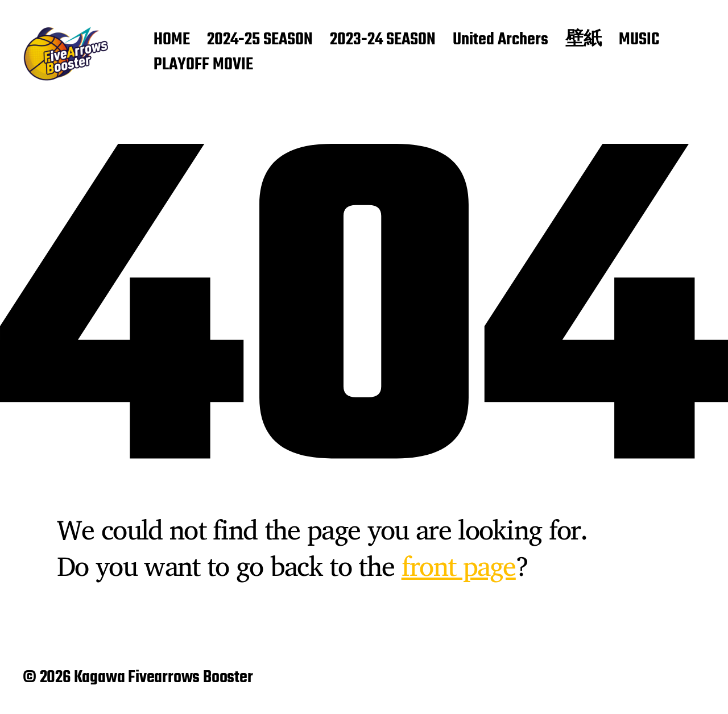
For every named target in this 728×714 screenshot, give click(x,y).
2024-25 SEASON (260, 40)
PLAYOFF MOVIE (203, 65)
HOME (172, 40)
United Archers (500, 40)
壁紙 (584, 40)
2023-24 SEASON (383, 40)
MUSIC (639, 40)
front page (459, 566)
